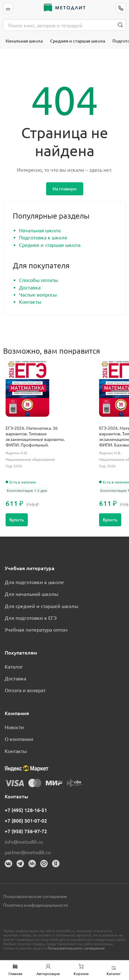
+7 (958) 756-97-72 (26, 831)
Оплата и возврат (25, 690)
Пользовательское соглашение (35, 896)
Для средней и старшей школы (41, 606)
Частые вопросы (38, 294)
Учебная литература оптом (36, 629)
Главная (15, 974)
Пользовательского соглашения (76, 948)
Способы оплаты (38, 280)
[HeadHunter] (32, 864)
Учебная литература (30, 568)
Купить (17, 520)
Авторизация (48, 974)
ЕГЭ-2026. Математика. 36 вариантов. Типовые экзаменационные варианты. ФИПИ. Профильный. (35, 436)
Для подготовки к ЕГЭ (31, 618)
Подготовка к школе (43, 237)
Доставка (30, 287)
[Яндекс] (56, 864)
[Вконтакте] (8, 864)
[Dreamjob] (44, 864)
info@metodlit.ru (24, 842)
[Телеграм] (20, 864)
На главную (65, 189)
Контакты (30, 302)
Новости (14, 727)
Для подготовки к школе (34, 582)
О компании (19, 739)
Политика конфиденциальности (36, 905)
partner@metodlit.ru (28, 852)
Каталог (14, 666)
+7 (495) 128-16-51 (26, 810)
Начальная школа (24, 41)
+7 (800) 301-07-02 (26, 820)
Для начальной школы (31, 594)
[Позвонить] (121, 8)
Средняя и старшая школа (78, 41)
